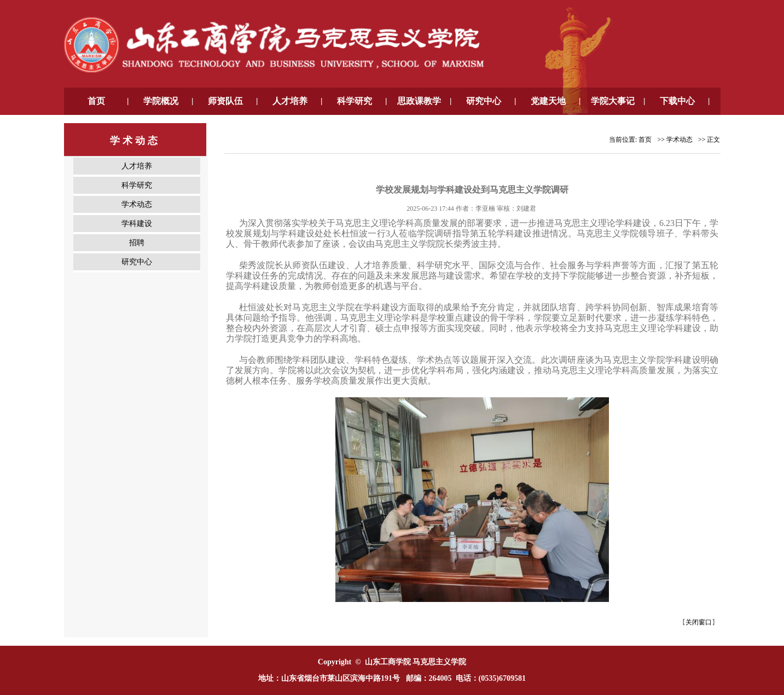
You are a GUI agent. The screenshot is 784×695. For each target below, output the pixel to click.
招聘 (137, 243)
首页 (645, 140)
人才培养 (137, 166)
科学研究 (137, 185)
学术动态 (137, 204)
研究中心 (137, 262)
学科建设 (137, 224)
